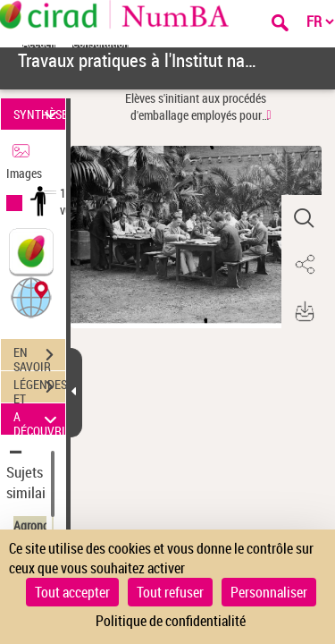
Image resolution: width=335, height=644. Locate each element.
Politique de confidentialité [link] (171, 621)
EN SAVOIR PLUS (39, 357)
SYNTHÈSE (39, 114)
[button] (31, 297)
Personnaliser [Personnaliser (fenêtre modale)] (269, 592)
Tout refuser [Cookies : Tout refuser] (170, 592)
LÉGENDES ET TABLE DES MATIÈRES (39, 389)
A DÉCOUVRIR (39, 419)
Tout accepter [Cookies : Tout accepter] (72, 592)
